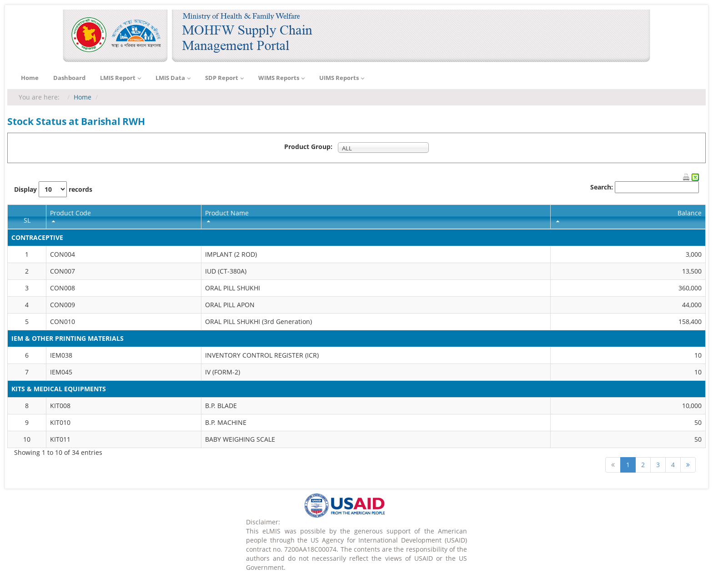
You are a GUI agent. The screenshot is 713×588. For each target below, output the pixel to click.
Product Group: (310, 147)
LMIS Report (121, 78)
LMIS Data (173, 78)
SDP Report (224, 78)
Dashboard (69, 78)
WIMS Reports (281, 78)
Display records (53, 189)
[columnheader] (124, 217)
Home (30, 78)
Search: (645, 187)
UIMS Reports (342, 78)
